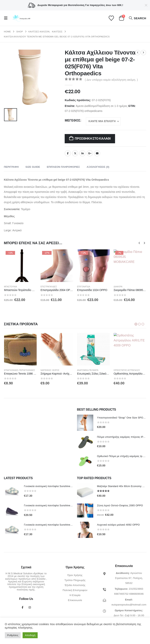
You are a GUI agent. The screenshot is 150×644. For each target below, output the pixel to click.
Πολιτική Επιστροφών (75, 590)
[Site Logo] (21, 18)
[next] (143, 53)
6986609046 (136, 594)
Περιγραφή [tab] (11, 167)
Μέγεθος (72, 120)
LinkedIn (82, 153)
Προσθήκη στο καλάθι (93, 139)
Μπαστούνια (47, 287)
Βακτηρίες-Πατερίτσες (16, 287)
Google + (90, 153)
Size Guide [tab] (33, 167)
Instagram (30, 607)
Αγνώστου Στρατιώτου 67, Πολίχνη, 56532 (129, 578)
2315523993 (136, 589)
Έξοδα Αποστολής (75, 585)
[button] (7, 18)
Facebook (68, 153)
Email (97, 153)
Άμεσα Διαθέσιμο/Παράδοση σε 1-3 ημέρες (102, 106)
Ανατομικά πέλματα (124, 370)
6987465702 (121, 594)
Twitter (75, 153)
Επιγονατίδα (120, 287)
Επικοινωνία (75, 600)
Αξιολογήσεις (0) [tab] (98, 167)
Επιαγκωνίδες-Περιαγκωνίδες (56, 370)
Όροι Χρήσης (75, 575)
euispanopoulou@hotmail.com (129, 604)
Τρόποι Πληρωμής (75, 580)
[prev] (138, 53)
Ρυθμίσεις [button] (13, 635)
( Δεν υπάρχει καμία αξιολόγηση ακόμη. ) (111, 80)
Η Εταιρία (75, 595)
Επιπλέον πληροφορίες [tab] (63, 167)
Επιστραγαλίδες (85, 287)
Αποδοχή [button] (30, 635)
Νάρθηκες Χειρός (86, 370)
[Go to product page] (20, 266)
